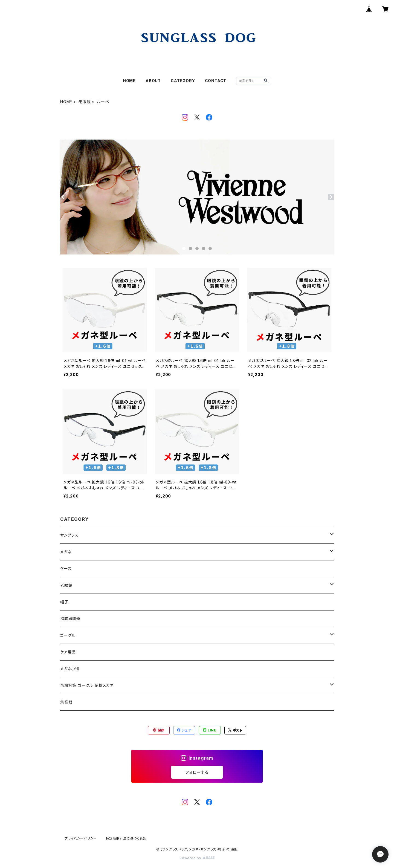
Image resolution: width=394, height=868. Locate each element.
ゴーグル (68, 635)
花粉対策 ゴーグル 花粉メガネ (87, 685)
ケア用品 (68, 652)
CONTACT (216, 81)
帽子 (64, 602)
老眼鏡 (85, 102)
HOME (129, 81)
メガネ (66, 552)
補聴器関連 (70, 619)
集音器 (66, 702)
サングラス (69, 535)
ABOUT (153, 81)
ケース (66, 568)
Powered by (197, 858)
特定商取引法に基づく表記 (126, 838)
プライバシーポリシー (81, 838)
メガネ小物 (70, 669)
